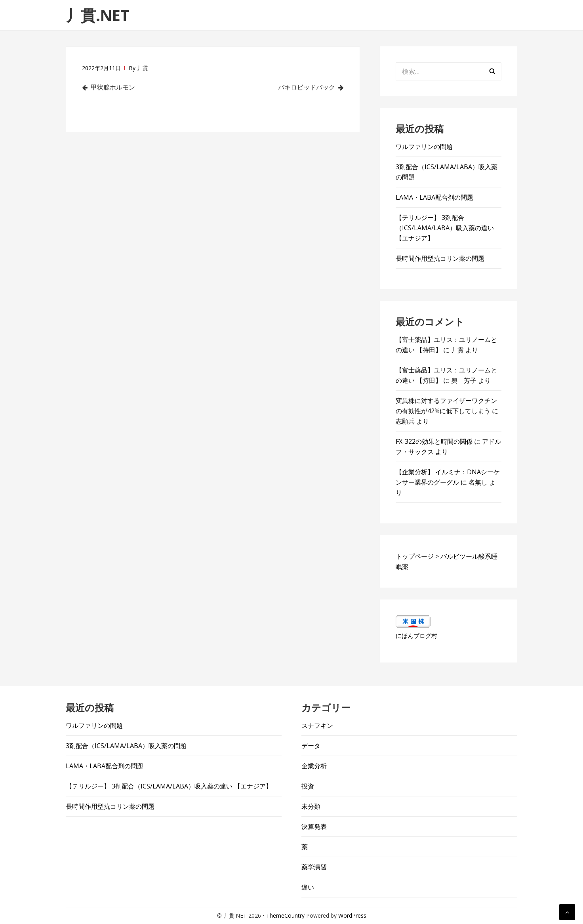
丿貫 (143, 68)
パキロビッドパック (306, 87)
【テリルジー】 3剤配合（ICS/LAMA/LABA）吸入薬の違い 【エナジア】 (445, 228)
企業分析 (314, 766)
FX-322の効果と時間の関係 (434, 441)
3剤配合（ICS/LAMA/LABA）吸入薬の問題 (126, 746)
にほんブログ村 (416, 636)
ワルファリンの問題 (424, 147)
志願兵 (405, 421)
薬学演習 (314, 867)
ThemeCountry (285, 915)
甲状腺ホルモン (114, 87)
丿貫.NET (97, 15)
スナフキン (317, 725)
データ (311, 746)
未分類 (311, 806)
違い (308, 887)
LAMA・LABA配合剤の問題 (434, 197)
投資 (308, 786)
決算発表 (314, 827)
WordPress (352, 915)
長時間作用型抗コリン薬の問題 (440, 258)
